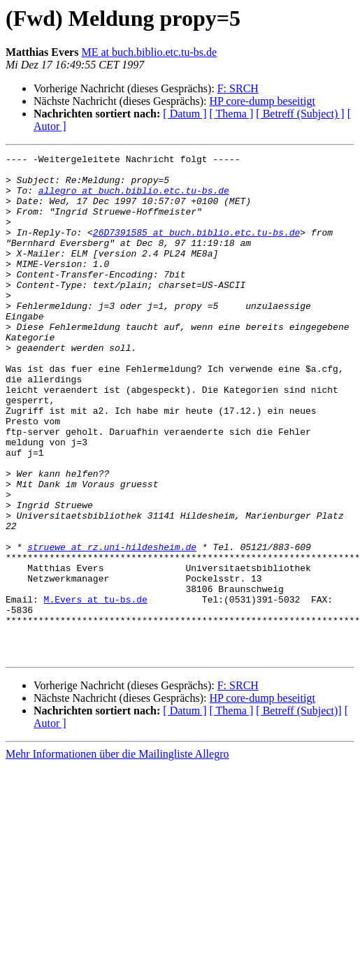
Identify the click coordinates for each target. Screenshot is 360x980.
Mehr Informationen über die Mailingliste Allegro (117, 855)
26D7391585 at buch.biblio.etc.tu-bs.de (196, 249)
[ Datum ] (185, 114)
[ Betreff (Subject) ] (300, 114)
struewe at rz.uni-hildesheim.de (112, 626)
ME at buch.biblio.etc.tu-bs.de (149, 52)
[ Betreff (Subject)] (298, 811)
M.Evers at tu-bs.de (96, 689)
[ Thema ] (232, 114)
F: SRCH (238, 88)
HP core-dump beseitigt (262, 101)
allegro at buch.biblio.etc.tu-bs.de (134, 199)
